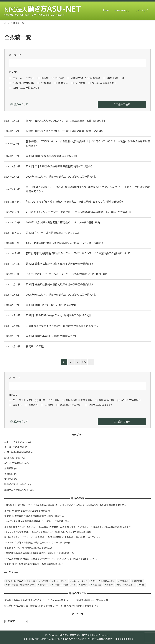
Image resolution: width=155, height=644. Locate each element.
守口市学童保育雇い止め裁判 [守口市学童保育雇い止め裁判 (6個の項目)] (21, 585)
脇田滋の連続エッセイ (15, 484)
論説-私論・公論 (12, 458)
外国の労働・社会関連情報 (17, 452)
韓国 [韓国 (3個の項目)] (142, 585)
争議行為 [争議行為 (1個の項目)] (124, 581)
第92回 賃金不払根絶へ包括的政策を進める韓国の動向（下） (34, 564)
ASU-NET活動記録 (14, 463)
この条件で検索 (122, 104)
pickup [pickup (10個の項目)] (32, 581)
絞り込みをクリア (19, 104)
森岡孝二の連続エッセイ (16, 490)
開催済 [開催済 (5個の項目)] (110, 585)
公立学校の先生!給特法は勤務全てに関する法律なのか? (32, 606)
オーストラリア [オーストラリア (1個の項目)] (60, 581)
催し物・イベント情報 (14, 447)
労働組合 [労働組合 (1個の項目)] (138, 581)
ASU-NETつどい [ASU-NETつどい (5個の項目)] (15, 581)
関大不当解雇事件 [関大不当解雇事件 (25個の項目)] (126, 585)
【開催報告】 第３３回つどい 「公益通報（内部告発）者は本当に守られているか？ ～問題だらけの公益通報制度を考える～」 (66, 505)
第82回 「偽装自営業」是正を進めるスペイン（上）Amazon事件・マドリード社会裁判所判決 (49, 600)
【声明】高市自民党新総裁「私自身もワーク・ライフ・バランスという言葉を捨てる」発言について (51, 559)
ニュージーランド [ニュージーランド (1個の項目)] (80, 581)
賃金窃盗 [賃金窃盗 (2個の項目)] (97, 585)
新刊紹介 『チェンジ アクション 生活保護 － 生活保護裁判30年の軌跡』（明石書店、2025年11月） (52, 537)
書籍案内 (9, 474)
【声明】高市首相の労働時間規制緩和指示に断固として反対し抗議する (39, 553)
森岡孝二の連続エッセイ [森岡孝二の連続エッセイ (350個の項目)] (65, 585)
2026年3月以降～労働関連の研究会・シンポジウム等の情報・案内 (37, 521)
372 (84, 362)
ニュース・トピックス (14, 442)
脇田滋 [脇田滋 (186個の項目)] (84, 585)
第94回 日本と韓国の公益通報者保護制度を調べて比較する (34, 516)
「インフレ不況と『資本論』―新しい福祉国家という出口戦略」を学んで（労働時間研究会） (48, 532)
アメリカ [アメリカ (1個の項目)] (44, 581)
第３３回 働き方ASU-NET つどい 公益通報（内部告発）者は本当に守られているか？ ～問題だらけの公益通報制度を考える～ (68, 527)
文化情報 (9, 479)
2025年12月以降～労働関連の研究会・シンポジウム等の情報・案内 (37, 543)
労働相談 (9, 469)
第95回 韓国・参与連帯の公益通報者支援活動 (27, 511)
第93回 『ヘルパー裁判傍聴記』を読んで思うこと (28, 548)
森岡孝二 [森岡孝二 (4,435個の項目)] (44, 585)
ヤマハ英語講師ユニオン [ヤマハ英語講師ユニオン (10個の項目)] (104, 581)
